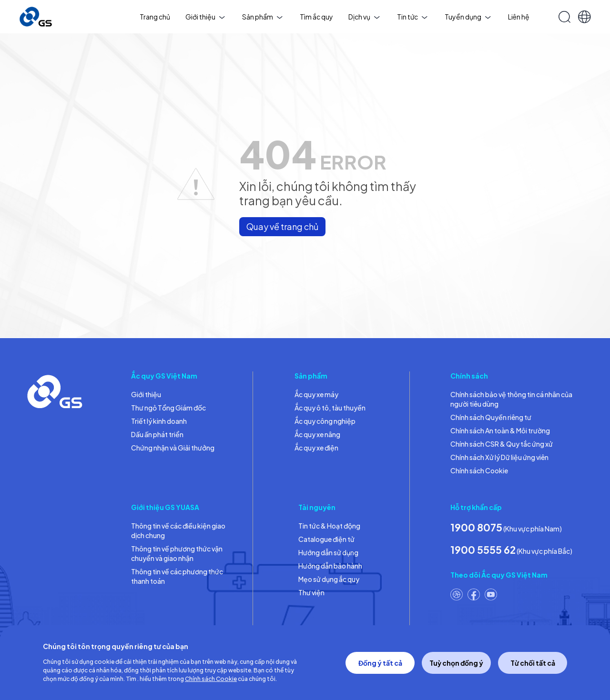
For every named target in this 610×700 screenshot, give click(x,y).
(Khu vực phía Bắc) (511, 550)
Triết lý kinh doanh (159, 421)
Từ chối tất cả (533, 663)
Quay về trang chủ (282, 226)
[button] (585, 17)
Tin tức (412, 17)
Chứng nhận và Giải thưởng (173, 448)
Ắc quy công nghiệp (325, 421)
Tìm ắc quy (316, 17)
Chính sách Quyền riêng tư (491, 417)
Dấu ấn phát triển (157, 434)
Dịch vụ (364, 17)
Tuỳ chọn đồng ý (456, 663)
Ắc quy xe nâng (317, 434)
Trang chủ (155, 17)
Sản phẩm (262, 17)
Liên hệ (519, 17)
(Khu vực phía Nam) (506, 527)
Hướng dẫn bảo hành (330, 566)
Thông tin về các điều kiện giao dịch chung (178, 530)
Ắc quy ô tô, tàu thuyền (330, 408)
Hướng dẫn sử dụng (328, 552)
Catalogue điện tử (326, 539)
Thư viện (311, 592)
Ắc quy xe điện (316, 448)
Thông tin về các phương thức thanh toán (177, 576)
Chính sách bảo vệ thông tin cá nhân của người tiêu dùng (511, 399)
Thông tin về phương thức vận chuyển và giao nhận (177, 553)
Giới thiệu (205, 17)
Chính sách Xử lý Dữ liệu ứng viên (499, 457)
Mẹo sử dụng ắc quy (329, 579)
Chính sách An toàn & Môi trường (500, 430)
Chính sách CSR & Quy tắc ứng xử (502, 444)
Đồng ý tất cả (380, 663)
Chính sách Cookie (479, 470)
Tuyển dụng (468, 17)
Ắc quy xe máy (316, 394)
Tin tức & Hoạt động (329, 526)
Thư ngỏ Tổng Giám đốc (168, 408)
